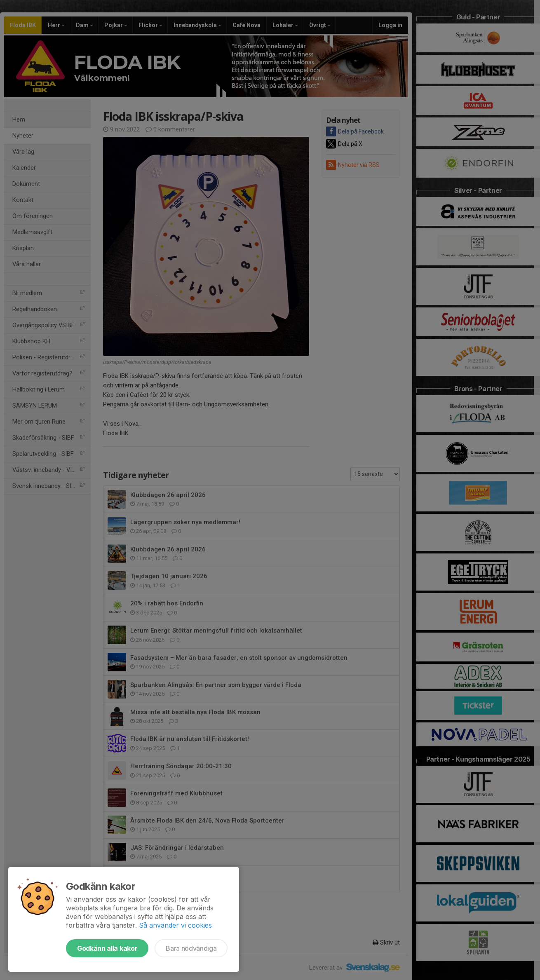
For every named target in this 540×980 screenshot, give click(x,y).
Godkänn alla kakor (107, 948)
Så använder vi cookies (175, 925)
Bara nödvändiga (191, 948)
